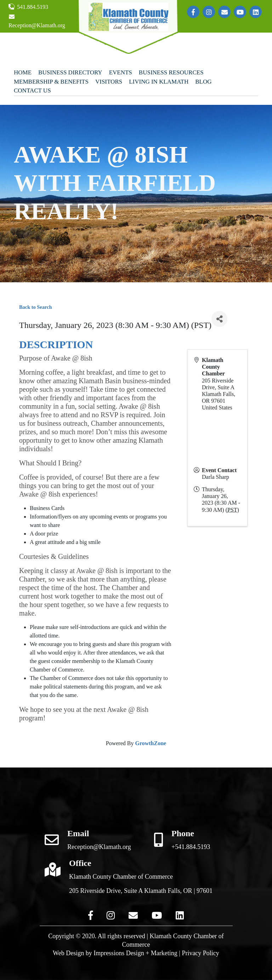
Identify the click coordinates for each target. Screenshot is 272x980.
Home (23, 72)
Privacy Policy (200, 953)
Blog (203, 82)
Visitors (109, 82)
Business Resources (171, 72)
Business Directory (70, 72)
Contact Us (32, 90)
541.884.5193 (28, 7)
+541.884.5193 (191, 847)
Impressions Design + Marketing (135, 953)
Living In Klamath (159, 82)
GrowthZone (151, 743)
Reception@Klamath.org (37, 21)
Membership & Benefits (51, 82)
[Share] (219, 319)
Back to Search (35, 307)
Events (121, 72)
